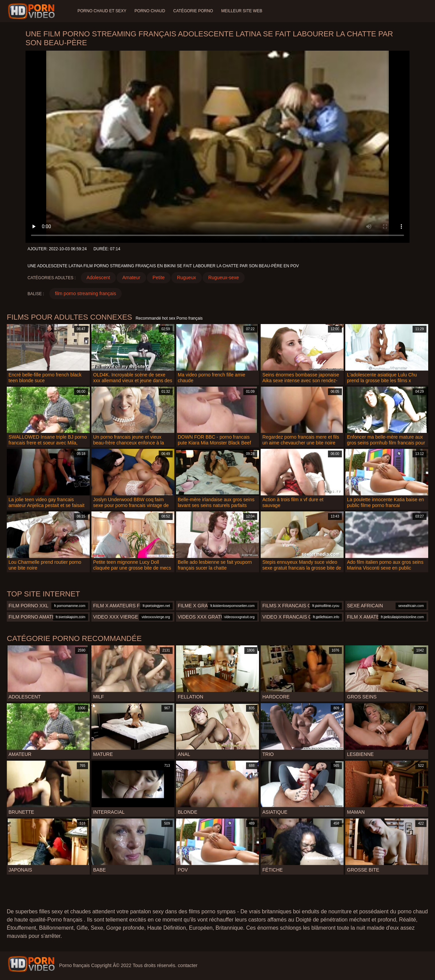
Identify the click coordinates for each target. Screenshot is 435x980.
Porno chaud (150, 11)
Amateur (131, 277)
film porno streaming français (86, 293)
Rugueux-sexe (224, 277)
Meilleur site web (242, 11)
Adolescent (98, 277)
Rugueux (187, 277)
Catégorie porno (193, 11)
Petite (159, 277)
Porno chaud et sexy (102, 11)
